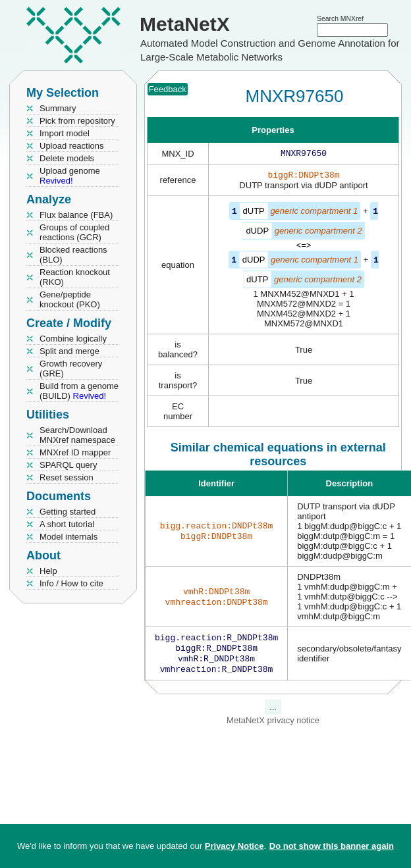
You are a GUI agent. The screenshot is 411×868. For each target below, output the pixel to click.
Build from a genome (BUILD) (79, 391)
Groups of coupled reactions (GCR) (74, 232)
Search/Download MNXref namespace (77, 435)
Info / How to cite (71, 583)
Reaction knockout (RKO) (75, 277)
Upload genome (70, 176)
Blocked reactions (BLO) (73, 255)
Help (48, 571)
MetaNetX (185, 24)
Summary (58, 108)
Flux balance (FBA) (76, 215)
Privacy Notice (234, 846)
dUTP (254, 214)
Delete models (67, 158)
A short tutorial (67, 524)
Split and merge (69, 351)
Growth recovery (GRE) (71, 369)
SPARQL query (68, 465)
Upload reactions (72, 146)
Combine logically (73, 339)
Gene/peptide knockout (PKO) (70, 299)
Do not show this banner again (332, 846)
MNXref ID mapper (75, 452)
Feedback (168, 89)
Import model (65, 133)
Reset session (67, 477)
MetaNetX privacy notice (273, 727)
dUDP (257, 233)
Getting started (68, 512)
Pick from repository (77, 121)
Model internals (68, 537)
